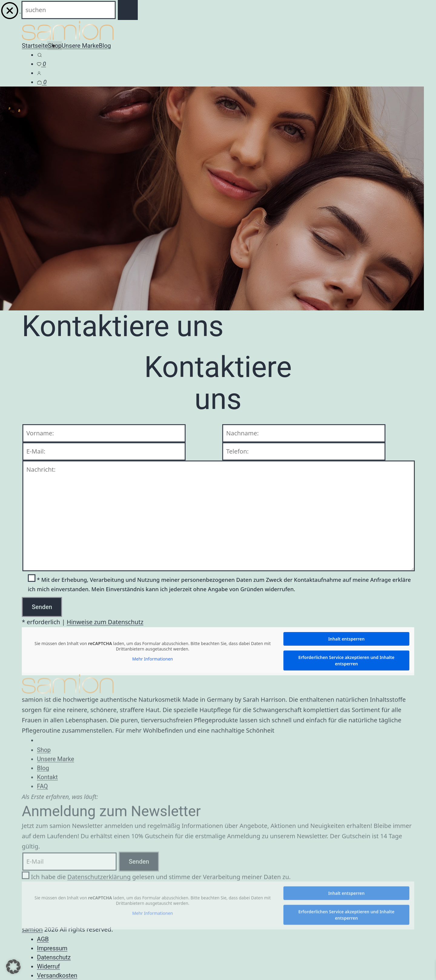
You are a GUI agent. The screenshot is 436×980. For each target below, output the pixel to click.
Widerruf (48, 966)
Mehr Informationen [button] (153, 659)
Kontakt (47, 781)
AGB (43, 939)
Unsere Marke (80, 46)
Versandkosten (57, 975)
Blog (105, 46)
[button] (13, 967)
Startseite (35, 46)
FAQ (42, 790)
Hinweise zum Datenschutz (105, 622)
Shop (44, 754)
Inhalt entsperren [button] (346, 639)
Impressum (52, 948)
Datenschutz (54, 957)
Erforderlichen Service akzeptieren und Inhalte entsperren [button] (346, 660)
